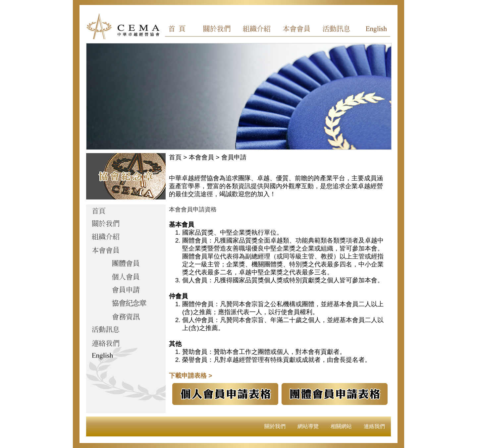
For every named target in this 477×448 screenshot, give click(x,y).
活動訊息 (334, 30)
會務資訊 (126, 317)
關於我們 (221, 30)
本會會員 (296, 30)
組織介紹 (259, 30)
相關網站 (341, 426)
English (372, 30)
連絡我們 (374, 426)
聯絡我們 (126, 344)
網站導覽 (308, 426)
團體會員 (126, 264)
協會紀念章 (126, 304)
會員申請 (126, 291)
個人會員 (126, 277)
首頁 (183, 30)
